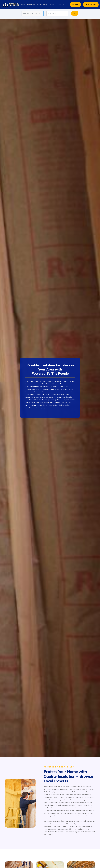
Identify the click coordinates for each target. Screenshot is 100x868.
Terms (51, 4)
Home (23, 4)
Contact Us (59, 4)
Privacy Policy (42, 4)
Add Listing (91, 5)
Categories (31, 4)
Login (75, 5)
